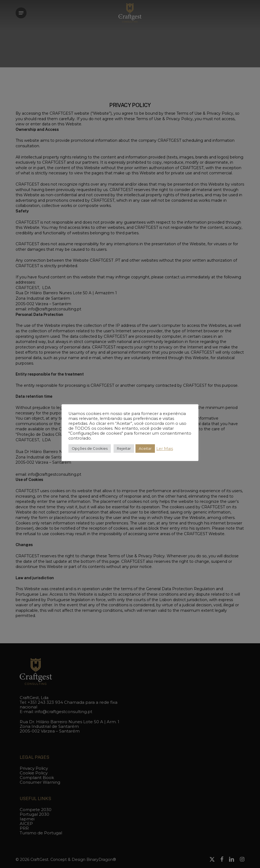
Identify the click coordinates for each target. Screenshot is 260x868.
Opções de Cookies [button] (90, 448)
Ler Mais (165, 449)
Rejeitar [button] (124, 448)
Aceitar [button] (145, 448)
